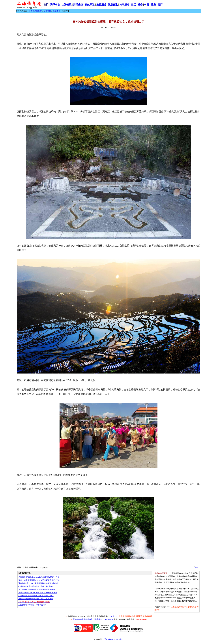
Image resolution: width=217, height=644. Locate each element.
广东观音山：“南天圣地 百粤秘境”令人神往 (36, 596)
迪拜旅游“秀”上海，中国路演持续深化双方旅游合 (38, 583)
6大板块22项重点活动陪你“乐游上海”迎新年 (36, 586)
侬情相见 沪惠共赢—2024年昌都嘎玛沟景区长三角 (39, 577)
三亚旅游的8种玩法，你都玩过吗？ (33, 605)
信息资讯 (47, 11)
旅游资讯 (57, 11)
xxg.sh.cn (113, 616)
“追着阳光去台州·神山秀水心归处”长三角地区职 (38, 593)
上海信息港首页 (35, 11)
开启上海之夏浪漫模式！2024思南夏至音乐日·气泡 (39, 580)
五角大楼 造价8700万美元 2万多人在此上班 (36, 599)
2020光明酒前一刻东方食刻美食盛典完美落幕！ (38, 590)
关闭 (197, 567)
